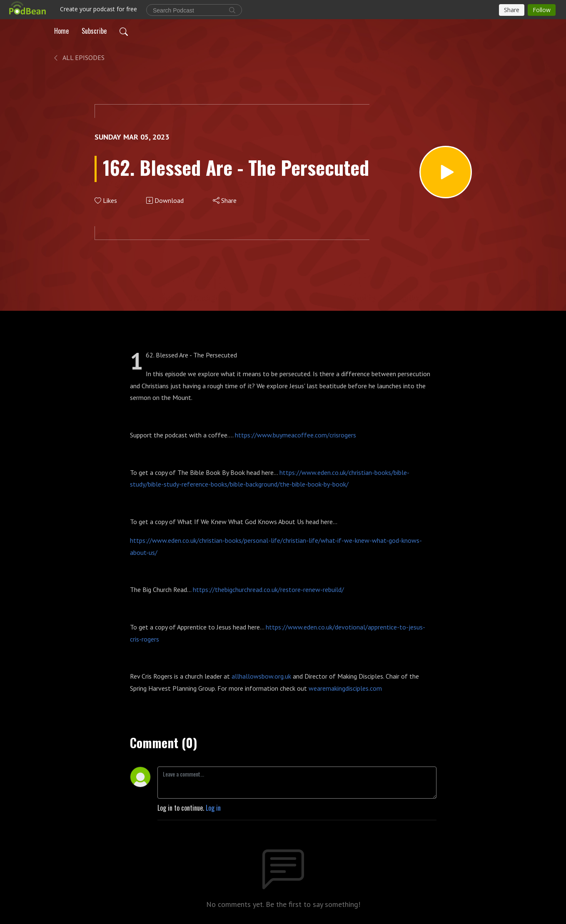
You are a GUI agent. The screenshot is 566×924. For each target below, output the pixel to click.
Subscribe (94, 31)
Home (61, 31)
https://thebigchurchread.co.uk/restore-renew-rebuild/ (270, 589)
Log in (213, 808)
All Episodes (79, 57)
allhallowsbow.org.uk (261, 676)
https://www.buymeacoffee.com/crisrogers (295, 435)
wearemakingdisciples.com (345, 688)
